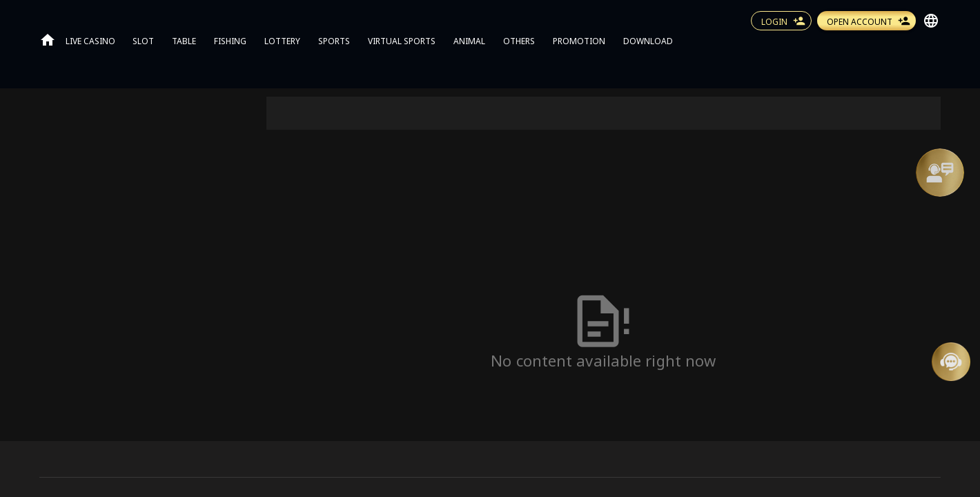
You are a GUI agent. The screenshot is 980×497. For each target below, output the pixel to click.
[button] (940, 173)
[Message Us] (951, 362)
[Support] (940, 173)
